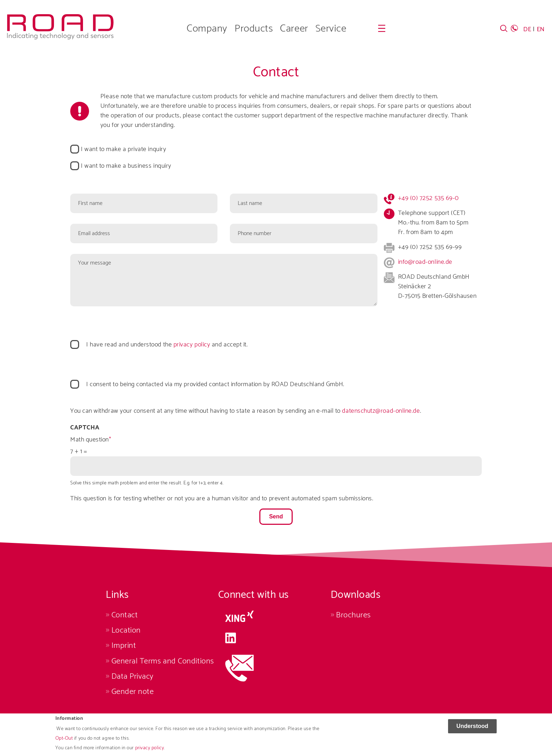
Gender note (133, 692)
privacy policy (150, 751)
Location (126, 630)
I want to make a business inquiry (126, 166)
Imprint (124, 646)
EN (541, 29)
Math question (90, 440)
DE (527, 29)
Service (331, 29)
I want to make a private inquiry (123, 149)
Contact (125, 615)
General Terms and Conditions (163, 661)
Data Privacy (133, 676)
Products (254, 29)
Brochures (353, 615)
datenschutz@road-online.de (381, 411)
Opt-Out (64, 742)
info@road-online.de (425, 262)
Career (294, 29)
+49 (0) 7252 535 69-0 (429, 198)
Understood (473, 729)
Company (207, 29)
